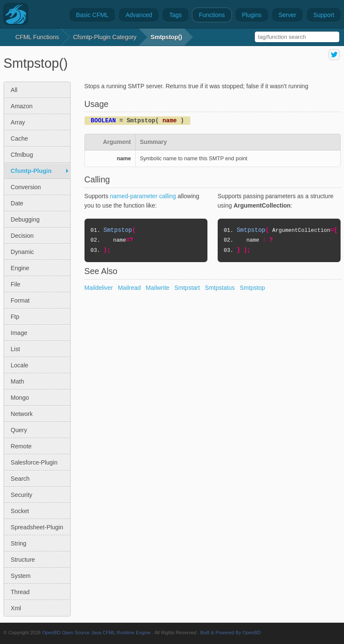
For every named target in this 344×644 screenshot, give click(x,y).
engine (20, 268)
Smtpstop (252, 288)
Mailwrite (158, 288)
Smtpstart (187, 288)
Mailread (129, 288)
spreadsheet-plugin (37, 527)
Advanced (139, 15)
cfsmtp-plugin (31, 171)
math (17, 381)
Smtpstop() (166, 37)
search (20, 479)
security (22, 495)
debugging (25, 219)
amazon (22, 106)
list (15, 349)
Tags (175, 15)
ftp (15, 317)
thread (20, 592)
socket (20, 511)
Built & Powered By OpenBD (230, 632)
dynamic (22, 252)
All (14, 90)
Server (287, 15)
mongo (20, 398)
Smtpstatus (220, 288)
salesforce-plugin (34, 462)
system (21, 576)
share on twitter (334, 55)
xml (16, 608)
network (22, 414)
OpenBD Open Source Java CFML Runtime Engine (96, 632)
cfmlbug (22, 155)
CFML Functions (37, 37)
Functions (212, 15)
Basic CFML (92, 15)
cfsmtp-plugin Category (105, 37)
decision (22, 236)
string (19, 543)
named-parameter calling (143, 196)
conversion (26, 187)
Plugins (252, 15)
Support (324, 15)
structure (23, 560)
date (17, 203)
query (19, 430)
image (19, 333)
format (20, 300)
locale (19, 365)
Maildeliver (99, 288)
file (16, 284)
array (18, 122)
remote (21, 446)
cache (19, 139)
